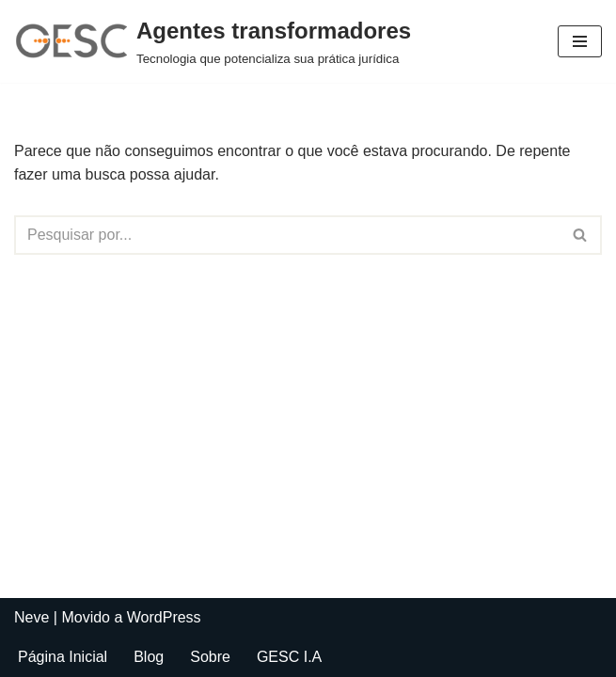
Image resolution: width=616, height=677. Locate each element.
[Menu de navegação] (580, 41)
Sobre (210, 657)
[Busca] (287, 235)
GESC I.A (289, 657)
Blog (149, 657)
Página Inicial (63, 657)
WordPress (164, 617)
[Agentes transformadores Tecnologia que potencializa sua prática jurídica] (213, 41)
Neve (32, 617)
